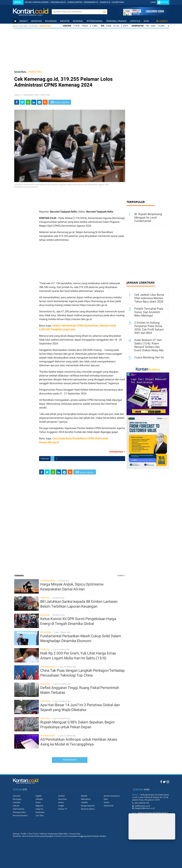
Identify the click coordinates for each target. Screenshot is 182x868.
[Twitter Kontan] (164, 782)
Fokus (38, 802)
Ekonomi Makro (88, 809)
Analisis (62, 796)
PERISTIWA (35, 72)
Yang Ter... (40, 809)
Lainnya (162, 21)
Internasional (95, 21)
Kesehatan (40, 812)
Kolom (61, 802)
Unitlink (84, 802)
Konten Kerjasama (112, 796)
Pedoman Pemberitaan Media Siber (54, 834)
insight (24, 21)
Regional (39, 806)
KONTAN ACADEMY (41, 2)
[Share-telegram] (39, 102)
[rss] (45, 102)
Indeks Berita (70, 760)
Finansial (45, 649)
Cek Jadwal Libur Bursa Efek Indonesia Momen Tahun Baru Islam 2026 (149, 298)
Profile (24, 834)
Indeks (121, 575)
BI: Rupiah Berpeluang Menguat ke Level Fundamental (148, 217)
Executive (62, 799)
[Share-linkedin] (34, 102)
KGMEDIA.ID (105, 2)
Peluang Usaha (19, 812)
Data (146, 21)
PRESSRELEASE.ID (58, 2)
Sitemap (16, 834)
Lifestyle (135, 21)
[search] (77, 12)
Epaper (17, 2)
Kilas (106, 799)
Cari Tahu (45, 701)
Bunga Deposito (88, 806)
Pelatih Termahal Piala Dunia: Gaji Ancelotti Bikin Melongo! (149, 312)
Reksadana (86, 799)
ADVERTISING (118, 2)
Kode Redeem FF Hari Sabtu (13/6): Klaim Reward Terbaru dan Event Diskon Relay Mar (149, 345)
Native (107, 802)
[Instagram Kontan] (168, 782)
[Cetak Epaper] (143, 15)
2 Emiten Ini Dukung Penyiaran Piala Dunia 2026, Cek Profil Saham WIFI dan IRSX (149, 328)
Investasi (37, 21)
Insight (61, 806)
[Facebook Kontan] (161, 782)
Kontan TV (63, 809)
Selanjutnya (117, 452)
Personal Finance (116, 21)
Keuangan (51, 21)
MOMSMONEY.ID (91, 2)
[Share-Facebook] (17, 102)
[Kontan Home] (15, 21)
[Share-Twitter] (22, 102)
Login (153, 2)
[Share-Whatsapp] (28, 102)
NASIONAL (20, 72)
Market (84, 796)
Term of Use (33, 834)
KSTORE (28, 2)
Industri (65, 21)
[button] (104, 12)
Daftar (164, 2)
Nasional (78, 21)
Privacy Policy (75, 834)
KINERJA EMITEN (75, 2)
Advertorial (109, 806)
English (39, 796)
